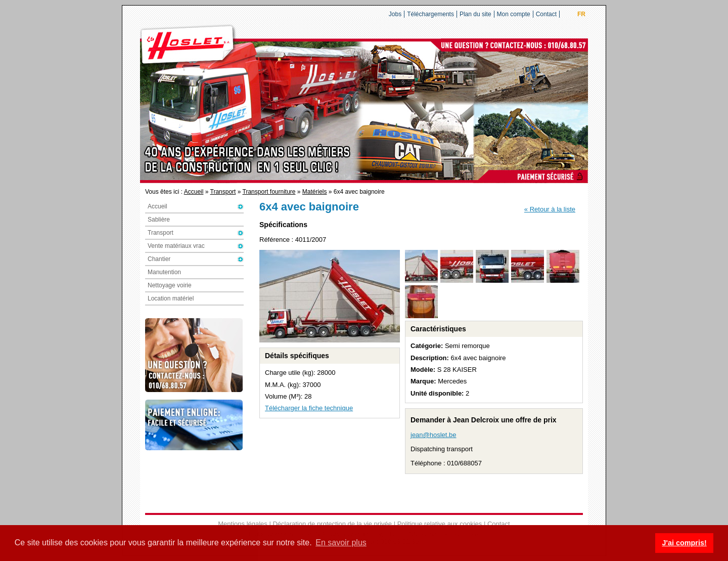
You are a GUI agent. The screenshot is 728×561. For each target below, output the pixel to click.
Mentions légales (243, 524)
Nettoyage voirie (170, 285)
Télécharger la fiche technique (309, 408)
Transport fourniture (269, 192)
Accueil (194, 192)
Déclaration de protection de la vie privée (332, 524)
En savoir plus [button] (341, 543)
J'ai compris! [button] (684, 543)
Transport (223, 192)
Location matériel (171, 298)
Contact (546, 14)
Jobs (395, 14)
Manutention (164, 272)
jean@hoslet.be (434, 435)
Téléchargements (430, 14)
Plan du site (475, 14)
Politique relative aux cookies (440, 524)
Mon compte (514, 14)
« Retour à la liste (550, 209)
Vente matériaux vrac (176, 246)
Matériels (315, 192)
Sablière (159, 220)
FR (581, 14)
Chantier (159, 259)
